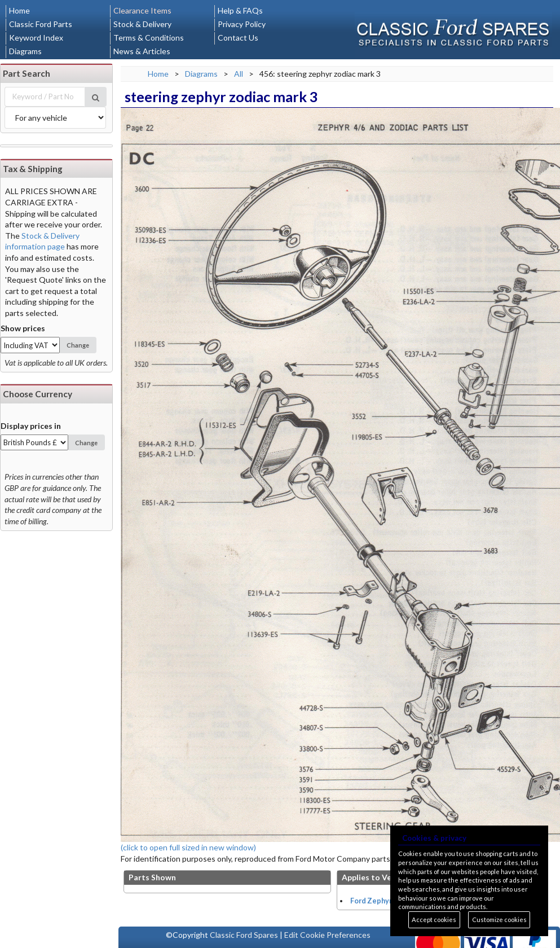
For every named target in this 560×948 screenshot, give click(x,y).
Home (19, 10)
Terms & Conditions (149, 38)
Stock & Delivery (142, 24)
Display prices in (31, 426)
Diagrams (25, 51)
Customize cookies (499, 920)
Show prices (23, 328)
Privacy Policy (242, 24)
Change (78, 345)
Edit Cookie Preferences (327, 935)
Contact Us (238, 38)
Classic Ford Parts (41, 24)
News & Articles (142, 51)
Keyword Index (36, 38)
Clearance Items (142, 10)
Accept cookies (434, 920)
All (239, 74)
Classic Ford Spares (244, 935)
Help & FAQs (240, 10)
